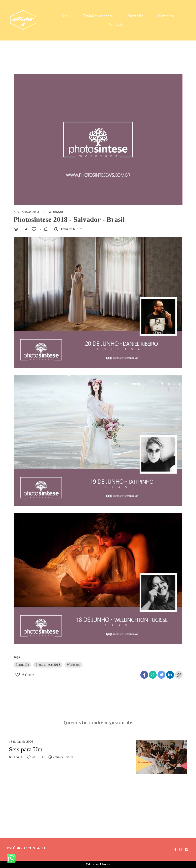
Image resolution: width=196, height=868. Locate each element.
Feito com (98, 864)
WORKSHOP (58, 212)
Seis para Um (26, 749)
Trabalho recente (98, 16)
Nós (65, 16)
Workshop (118, 24)
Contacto (166, 16)
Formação (22, 665)
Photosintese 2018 (48, 665)
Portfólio (135, 16)
